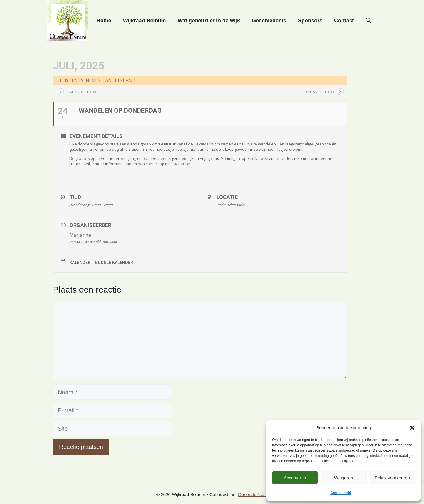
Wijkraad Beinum (145, 21)
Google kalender (114, 263)
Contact (344, 21)
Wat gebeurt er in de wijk (209, 21)
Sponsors (310, 21)
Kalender (80, 263)
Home (104, 21)
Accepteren (295, 478)
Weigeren (344, 478)
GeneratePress (253, 494)
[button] (412, 428)
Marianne (182, 164)
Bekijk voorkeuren (392, 478)
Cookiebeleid (341, 493)
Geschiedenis (269, 21)
